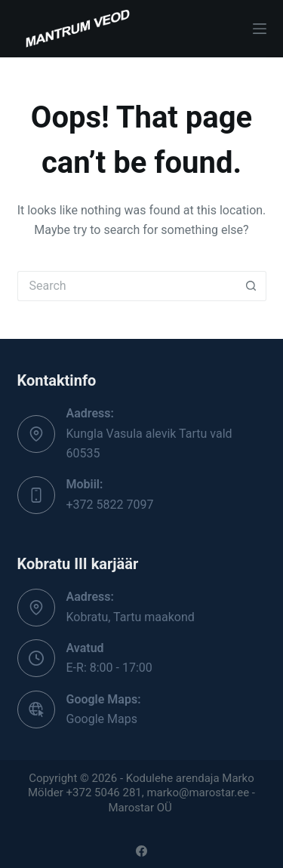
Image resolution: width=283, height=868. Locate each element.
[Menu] (260, 29)
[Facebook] (141, 851)
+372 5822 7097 (110, 505)
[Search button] (251, 286)
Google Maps (102, 719)
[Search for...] (127, 286)
